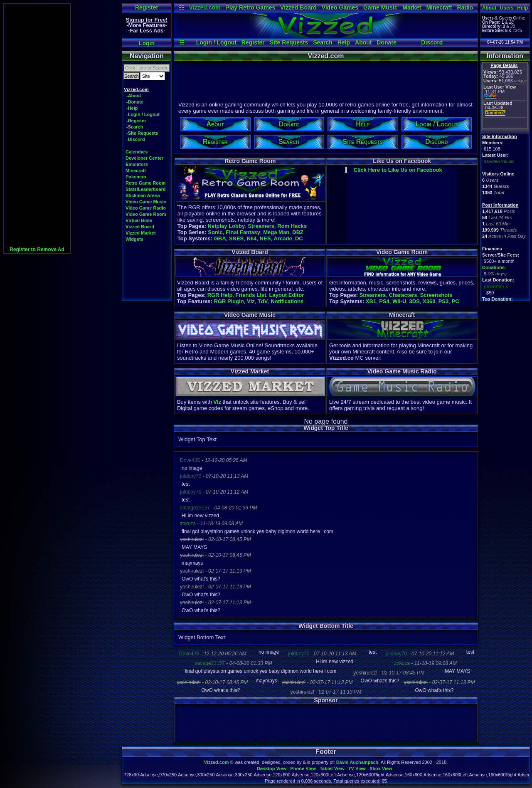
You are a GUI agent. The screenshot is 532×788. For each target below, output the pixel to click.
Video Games (340, 7)
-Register (136, 121)
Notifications (287, 301)
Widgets (134, 239)
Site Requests (289, 42)
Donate (386, 42)
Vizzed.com (204, 7)
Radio (465, 7)
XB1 (371, 301)
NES (265, 238)
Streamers (261, 226)
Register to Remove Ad (37, 249)
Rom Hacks (292, 226)
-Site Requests (142, 133)
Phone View (303, 768)
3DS (415, 301)
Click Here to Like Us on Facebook (398, 170)
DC (299, 238)
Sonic (215, 232)
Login (147, 43)
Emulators (137, 164)
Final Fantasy (243, 232)
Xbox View (381, 768)
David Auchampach (357, 762)
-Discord (136, 139)
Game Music (380, 7)
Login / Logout (216, 42)
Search (323, 42)
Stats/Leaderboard (146, 189)
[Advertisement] (37, 128)
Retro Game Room (146, 183)
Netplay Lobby (227, 226)
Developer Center (144, 158)
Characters (403, 295)
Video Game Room (146, 214)
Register (147, 7)
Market (412, 7)
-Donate (135, 102)
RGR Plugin (229, 301)
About (363, 42)
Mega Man (276, 232)
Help (344, 42)
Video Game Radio (146, 208)
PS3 (444, 301)
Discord (432, 42)
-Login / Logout (143, 114)
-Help (132, 108)
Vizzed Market (141, 233)
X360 (429, 301)
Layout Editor (286, 295)
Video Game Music (146, 202)
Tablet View (332, 768)
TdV (263, 301)
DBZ (298, 232)
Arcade (283, 238)
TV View (357, 768)
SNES (236, 238)
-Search (135, 127)
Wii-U (399, 301)
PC (455, 301)
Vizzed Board (298, 7)
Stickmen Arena (143, 195)
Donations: (494, 267)
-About (134, 96)
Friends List (251, 295)
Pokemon (136, 177)
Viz (251, 301)
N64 (252, 238)
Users (507, 8)
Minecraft (439, 7)
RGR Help (220, 295)
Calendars (137, 152)
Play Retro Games (250, 7)
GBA (220, 238)
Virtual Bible (139, 220)
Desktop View (272, 768)
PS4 (384, 301)
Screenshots (436, 295)
